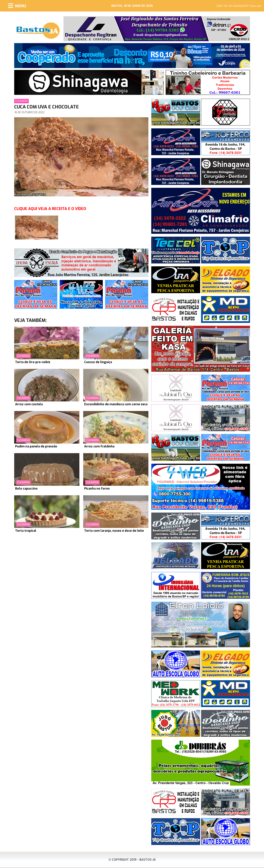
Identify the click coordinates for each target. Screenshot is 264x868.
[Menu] (17, 6)
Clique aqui (255, 6)
